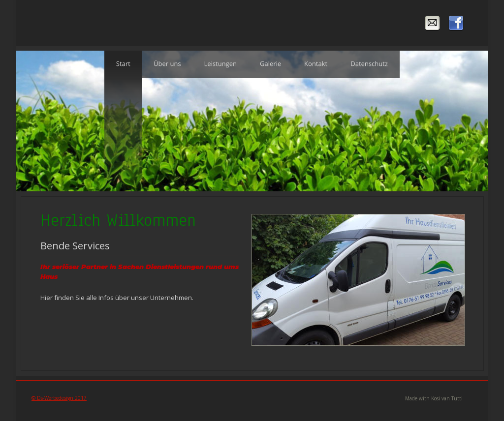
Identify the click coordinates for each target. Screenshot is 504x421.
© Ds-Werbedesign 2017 (59, 398)
